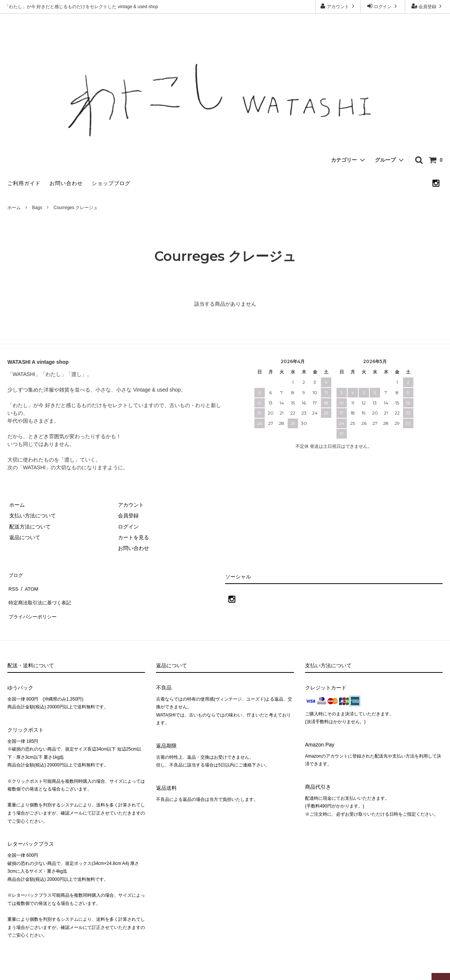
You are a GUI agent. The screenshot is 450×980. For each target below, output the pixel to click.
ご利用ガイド (24, 183)
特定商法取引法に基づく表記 (41, 595)
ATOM (29, 585)
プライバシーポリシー (33, 607)
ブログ (15, 574)
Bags (37, 208)
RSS (13, 585)
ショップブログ (111, 183)
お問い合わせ (66, 183)
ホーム (14, 208)
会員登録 (428, 6)
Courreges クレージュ (76, 208)
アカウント (338, 6)
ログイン (383, 6)
